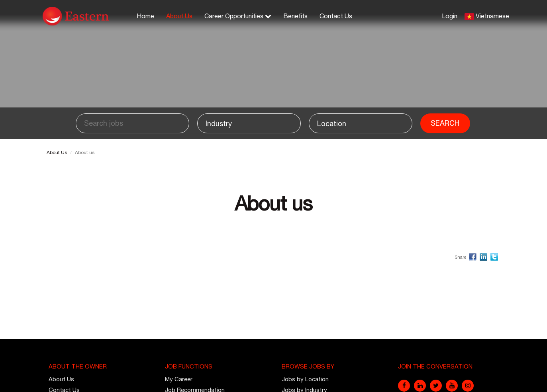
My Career (179, 379)
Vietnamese (492, 16)
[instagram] (468, 386)
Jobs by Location (305, 379)
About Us (179, 16)
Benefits (295, 16)
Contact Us (336, 16)
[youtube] (452, 386)
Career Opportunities (238, 16)
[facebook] (404, 386)
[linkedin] (420, 386)
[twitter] (436, 386)
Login (450, 16)
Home (145, 16)
